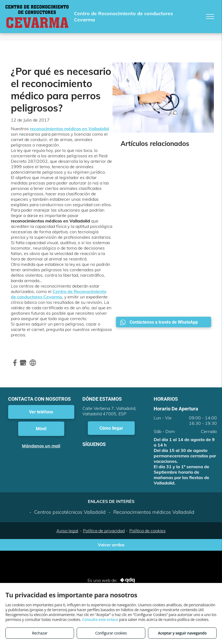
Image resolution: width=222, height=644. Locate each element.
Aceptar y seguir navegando (182, 633)
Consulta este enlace (100, 619)
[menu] (210, 17)
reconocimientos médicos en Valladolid (69, 129)
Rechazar (40, 633)
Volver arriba (111, 545)
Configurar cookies (111, 633)
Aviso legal (67, 531)
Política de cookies (147, 531)
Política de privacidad (104, 531)
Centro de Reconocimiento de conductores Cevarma (59, 294)
